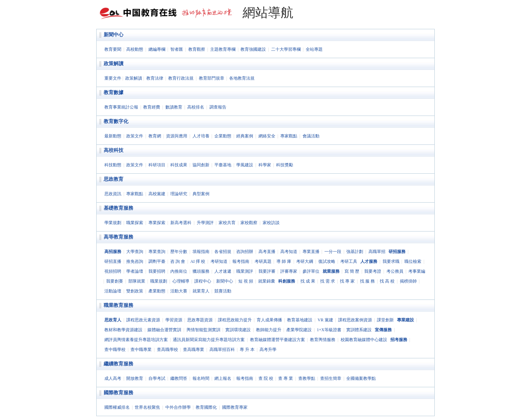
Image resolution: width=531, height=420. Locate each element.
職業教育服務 (118, 305)
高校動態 (135, 49)
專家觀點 (289, 136)
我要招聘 (157, 271)
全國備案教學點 (361, 378)
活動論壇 (113, 291)
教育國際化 (206, 407)
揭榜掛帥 (408, 281)
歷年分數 (179, 252)
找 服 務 (367, 281)
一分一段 (333, 252)
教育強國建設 (253, 49)
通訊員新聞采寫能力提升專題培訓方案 (209, 340)
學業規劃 (113, 223)
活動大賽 (179, 291)
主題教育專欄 (223, 49)
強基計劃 (355, 252)
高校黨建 (157, 194)
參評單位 (311, 271)
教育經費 (152, 107)
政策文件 (135, 136)
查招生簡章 (331, 378)
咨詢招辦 (245, 252)
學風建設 (245, 165)
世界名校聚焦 (147, 407)
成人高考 (113, 378)
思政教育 (114, 179)
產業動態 (157, 291)
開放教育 (135, 378)
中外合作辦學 (178, 407)
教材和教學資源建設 (123, 330)
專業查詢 (157, 252)
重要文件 (113, 78)
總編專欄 (157, 49)
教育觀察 (197, 49)
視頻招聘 (113, 271)
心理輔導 (181, 281)
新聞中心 (114, 35)
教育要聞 (113, 49)
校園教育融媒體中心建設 (364, 340)
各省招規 (223, 252)
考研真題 (263, 261)
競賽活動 (223, 291)
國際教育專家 (235, 407)
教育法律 (155, 78)
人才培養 (201, 136)
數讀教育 (174, 107)
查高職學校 (167, 350)
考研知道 (219, 261)
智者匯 (177, 49)
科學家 (265, 165)
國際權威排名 (117, 407)
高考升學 (268, 350)
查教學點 (307, 378)
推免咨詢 (135, 261)
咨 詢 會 (178, 261)
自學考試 (157, 378)
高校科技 (114, 150)
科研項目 (157, 165)
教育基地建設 (300, 320)
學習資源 (174, 320)
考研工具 (349, 261)
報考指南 (241, 261)
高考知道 (289, 252)
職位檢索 (413, 261)
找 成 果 (308, 281)
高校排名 (196, 107)
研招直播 (113, 261)
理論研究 (179, 194)
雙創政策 (135, 291)
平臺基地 (223, 165)
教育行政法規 (181, 78)
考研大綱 (305, 261)
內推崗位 (179, 271)
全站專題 (314, 49)
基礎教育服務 (118, 208)
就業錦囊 (267, 281)
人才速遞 (223, 271)
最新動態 (113, 136)
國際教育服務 (118, 393)
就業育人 (201, 291)
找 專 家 (347, 281)
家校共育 (227, 223)
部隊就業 (137, 281)
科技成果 (179, 165)
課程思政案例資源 (355, 320)
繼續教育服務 (118, 364)
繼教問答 (179, 378)
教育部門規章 (212, 78)
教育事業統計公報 (121, 107)
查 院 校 (266, 378)
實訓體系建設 (359, 330)
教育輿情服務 (323, 340)
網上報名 (223, 378)
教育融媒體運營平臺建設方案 (277, 340)
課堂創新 (385, 320)
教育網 (155, 136)
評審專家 (289, 271)
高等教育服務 (118, 237)
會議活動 (311, 136)
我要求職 (391, 261)
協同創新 (201, 165)
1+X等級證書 (329, 330)
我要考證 (373, 271)
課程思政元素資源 (143, 320)
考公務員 (395, 271)
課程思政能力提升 (235, 320)
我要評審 (267, 271)
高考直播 (267, 252)
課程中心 (203, 281)
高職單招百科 (222, 350)
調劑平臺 (157, 261)
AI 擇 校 (198, 261)
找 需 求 (328, 281)
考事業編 (417, 271)
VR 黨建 (325, 320)
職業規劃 (159, 281)
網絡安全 (267, 136)
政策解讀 (114, 64)
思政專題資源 (200, 320)
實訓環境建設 (238, 330)
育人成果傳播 (269, 320)
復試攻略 (327, 261)
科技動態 (113, 165)
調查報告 (218, 107)
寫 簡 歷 (352, 271)
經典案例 (245, 136)
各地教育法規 (242, 78)
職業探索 (135, 223)
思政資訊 (113, 194)
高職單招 (377, 252)
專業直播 (311, 252)
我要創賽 (115, 281)
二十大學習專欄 (286, 49)
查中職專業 (141, 350)
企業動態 (223, 136)
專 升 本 (247, 350)
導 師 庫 (284, 261)
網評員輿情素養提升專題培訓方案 (136, 340)
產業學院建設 (299, 330)
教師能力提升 (269, 330)
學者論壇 (135, 271)
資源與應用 (177, 136)
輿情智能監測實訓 (203, 330)
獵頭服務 (201, 271)
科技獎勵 (285, 165)
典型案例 (201, 194)
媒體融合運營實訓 (164, 330)
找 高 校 (387, 281)
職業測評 (245, 271)
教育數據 (114, 92)
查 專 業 (286, 378)
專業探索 (157, 223)
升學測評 (205, 223)
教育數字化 (116, 121)
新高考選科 (181, 223)
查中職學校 (115, 350)
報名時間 (201, 378)
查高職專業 (194, 350)
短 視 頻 (246, 281)
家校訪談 (271, 223)
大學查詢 (135, 252)
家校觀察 (249, 223)
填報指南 (201, 252)
